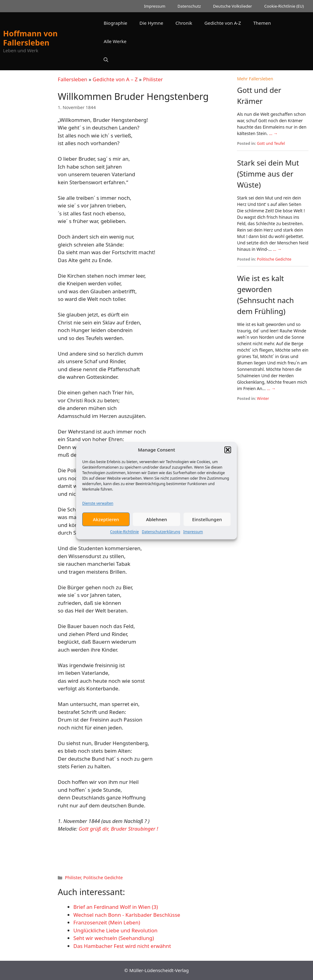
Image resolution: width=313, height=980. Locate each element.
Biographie (115, 23)
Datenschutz (189, 6)
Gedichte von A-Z (223, 23)
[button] (228, 458)
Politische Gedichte (103, 878)
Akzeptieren (106, 528)
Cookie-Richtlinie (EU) (284, 6)
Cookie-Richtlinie (124, 540)
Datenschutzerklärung (161, 540)
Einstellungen (207, 528)
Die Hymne (151, 23)
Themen (262, 23)
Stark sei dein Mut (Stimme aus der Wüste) (268, 174)
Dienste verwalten (98, 512)
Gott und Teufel (271, 143)
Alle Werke (115, 41)
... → (273, 133)
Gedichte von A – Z (115, 79)
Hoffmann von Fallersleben (30, 38)
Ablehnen (157, 528)
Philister (153, 79)
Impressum (193, 540)
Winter (263, 399)
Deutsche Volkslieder (232, 6)
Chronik (184, 23)
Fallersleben (72, 79)
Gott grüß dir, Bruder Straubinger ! (118, 829)
